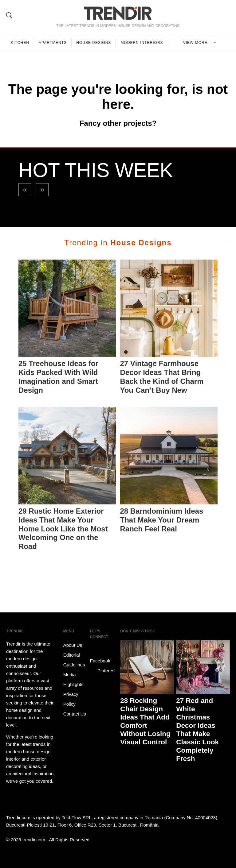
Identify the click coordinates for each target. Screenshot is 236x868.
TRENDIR (118, 13)
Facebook (100, 656)
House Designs (95, 43)
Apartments (54, 43)
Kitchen (20, 43)
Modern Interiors (144, 43)
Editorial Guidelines (74, 660)
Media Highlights (73, 679)
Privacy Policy (71, 699)
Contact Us (75, 714)
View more (197, 43)
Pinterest (103, 671)
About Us (73, 645)
